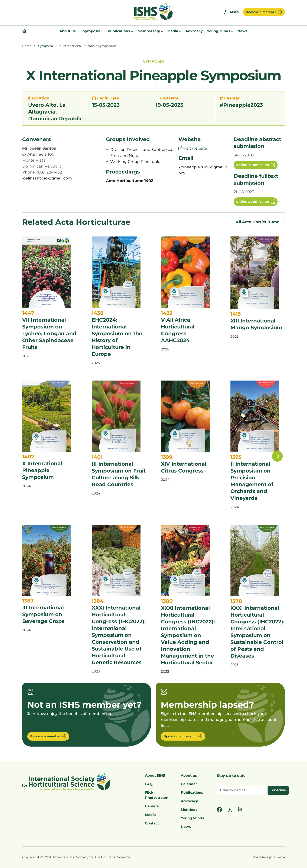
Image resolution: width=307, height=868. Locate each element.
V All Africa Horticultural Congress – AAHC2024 (178, 330)
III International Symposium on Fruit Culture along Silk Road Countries (119, 474)
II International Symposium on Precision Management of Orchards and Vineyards (252, 481)
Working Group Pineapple (135, 162)
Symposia (46, 46)
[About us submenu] (78, 31)
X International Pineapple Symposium (42, 470)
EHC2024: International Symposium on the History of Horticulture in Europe (117, 337)
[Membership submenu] (162, 31)
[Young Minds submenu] (232, 31)
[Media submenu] (180, 31)
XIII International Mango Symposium (256, 324)
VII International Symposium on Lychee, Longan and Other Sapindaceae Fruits (49, 333)
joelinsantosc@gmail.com (47, 178)
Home (27, 46)
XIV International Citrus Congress (184, 467)
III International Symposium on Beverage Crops (43, 614)
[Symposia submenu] (102, 31)
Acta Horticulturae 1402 (130, 181)
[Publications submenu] (132, 31)
